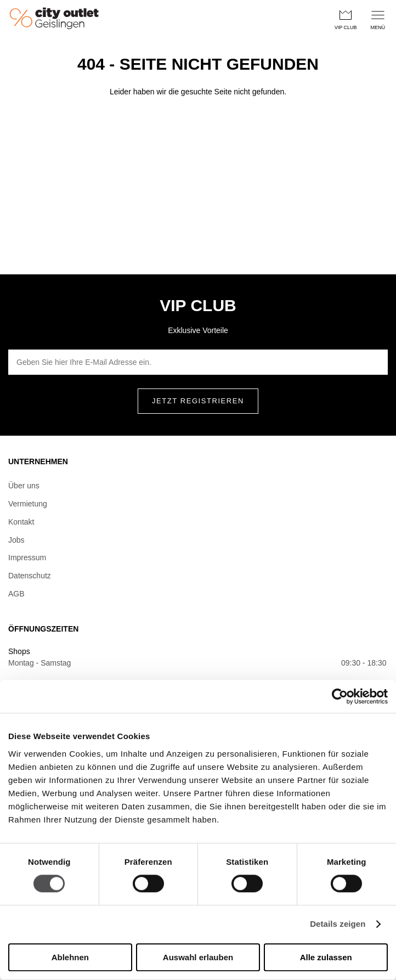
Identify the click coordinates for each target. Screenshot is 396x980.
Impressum (27, 557)
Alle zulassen (326, 957)
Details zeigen (338, 924)
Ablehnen (70, 957)
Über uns (24, 486)
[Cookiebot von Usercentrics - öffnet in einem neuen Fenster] (340, 696)
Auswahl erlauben (198, 957)
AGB (16, 594)
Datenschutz (30, 576)
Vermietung (28, 504)
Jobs (16, 540)
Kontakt (21, 522)
